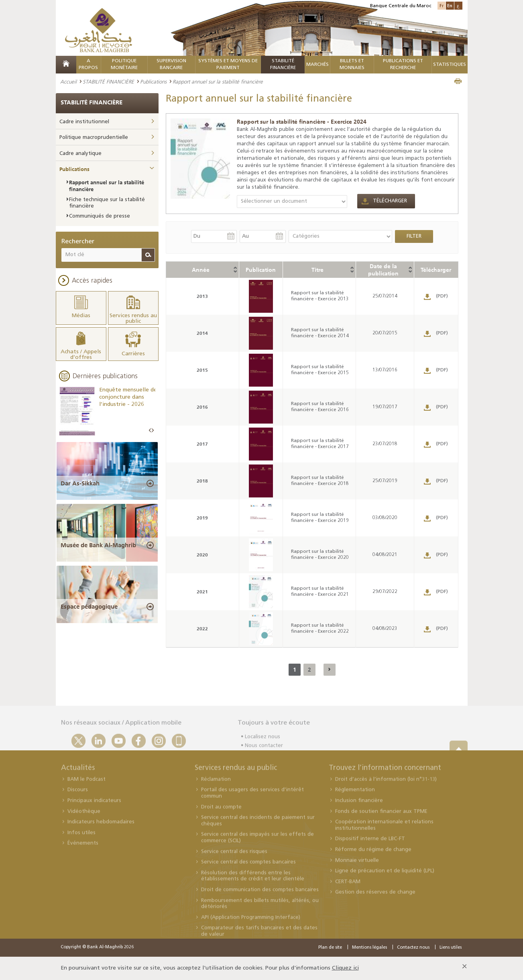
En (450, 5)
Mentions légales (369, 948)
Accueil (68, 81)
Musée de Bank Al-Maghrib (98, 545)
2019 (202, 518)
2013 (202, 296)
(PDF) (442, 296)
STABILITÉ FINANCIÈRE (108, 81)
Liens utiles (451, 948)
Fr (442, 5)
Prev (150, 431)
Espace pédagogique (89, 607)
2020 (202, 555)
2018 (202, 481)
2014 (202, 333)
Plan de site (330, 948)
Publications (153, 81)
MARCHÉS (317, 65)
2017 (202, 444)
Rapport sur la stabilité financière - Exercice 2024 (302, 122)
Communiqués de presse (100, 216)
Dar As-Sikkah (80, 483)
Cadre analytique (80, 154)
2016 (202, 407)
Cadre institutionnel (84, 122)
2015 (202, 370)
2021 (202, 592)
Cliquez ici (345, 968)
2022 (202, 629)
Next (153, 431)
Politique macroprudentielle (94, 138)
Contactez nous (413, 948)
